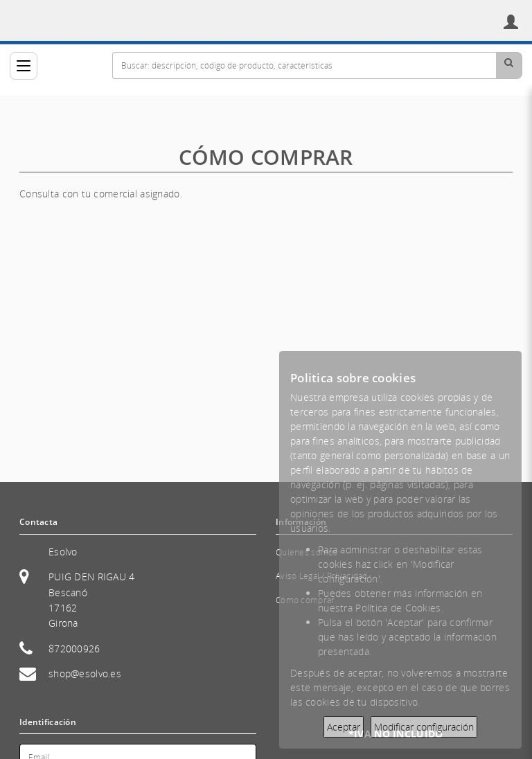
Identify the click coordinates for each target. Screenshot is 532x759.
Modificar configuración (424, 727)
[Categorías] (24, 66)
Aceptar (344, 727)
